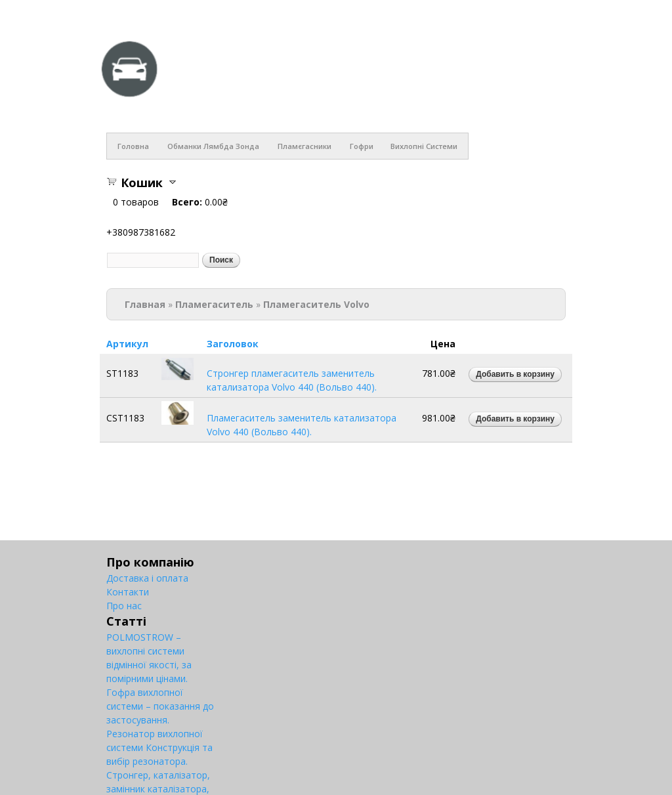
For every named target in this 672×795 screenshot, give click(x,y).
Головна (133, 146)
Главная (145, 304)
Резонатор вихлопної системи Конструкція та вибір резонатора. (159, 747)
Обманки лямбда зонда (213, 146)
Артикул (127, 344)
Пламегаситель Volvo (316, 304)
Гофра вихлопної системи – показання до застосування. (160, 706)
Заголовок (233, 344)
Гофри (362, 146)
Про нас (124, 606)
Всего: (187, 202)
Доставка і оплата (147, 578)
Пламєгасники (304, 146)
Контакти (128, 592)
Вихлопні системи (424, 146)
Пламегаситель (214, 304)
